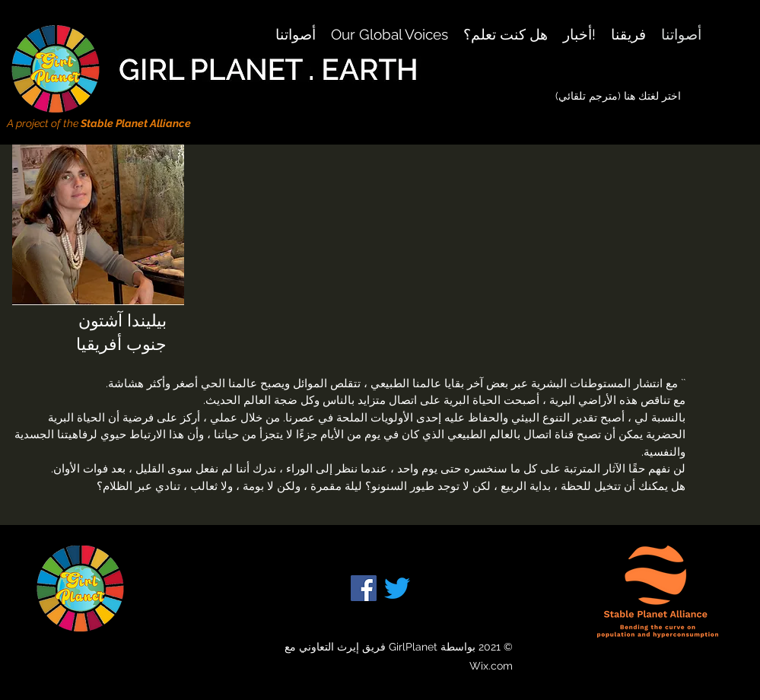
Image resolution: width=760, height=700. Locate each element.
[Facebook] (364, 588)
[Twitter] (397, 588)
